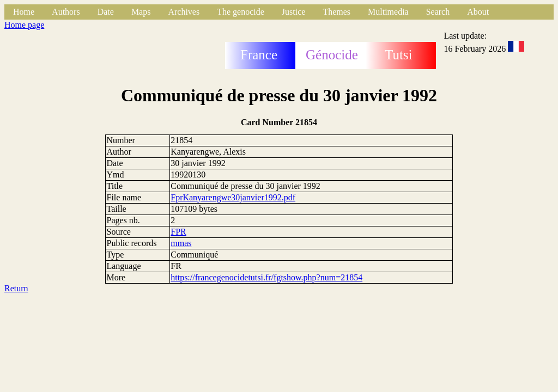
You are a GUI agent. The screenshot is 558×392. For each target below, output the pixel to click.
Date (106, 12)
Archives (184, 12)
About (478, 12)
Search (438, 12)
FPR (178, 232)
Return (16, 288)
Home (24, 12)
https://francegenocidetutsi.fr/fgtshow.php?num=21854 (266, 277)
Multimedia (388, 12)
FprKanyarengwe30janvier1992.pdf (233, 197)
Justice (294, 12)
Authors (66, 12)
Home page (24, 25)
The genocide (241, 12)
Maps (141, 12)
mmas (181, 243)
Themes (336, 12)
